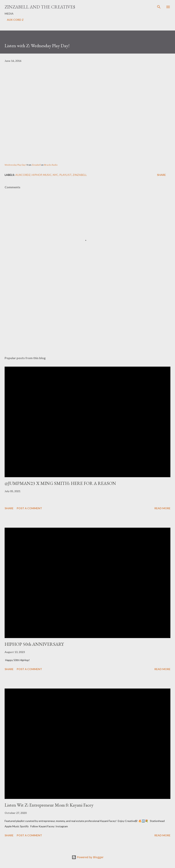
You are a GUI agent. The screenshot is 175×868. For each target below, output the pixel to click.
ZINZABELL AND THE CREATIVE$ (40, 7)
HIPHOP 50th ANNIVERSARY (34, 644)
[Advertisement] (87, 317)
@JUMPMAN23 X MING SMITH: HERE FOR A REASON (60, 483)
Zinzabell (36, 165)
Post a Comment (29, 508)
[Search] (159, 7)
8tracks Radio (51, 165)
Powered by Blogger (88, 857)
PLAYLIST (65, 175)
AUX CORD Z (15, 20)
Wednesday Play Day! (15, 165)
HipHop (37, 175)
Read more (162, 508)
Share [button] (161, 175)
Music (47, 175)
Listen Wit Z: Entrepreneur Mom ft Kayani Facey (49, 805)
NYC (56, 175)
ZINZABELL (80, 175)
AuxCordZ (23, 175)
